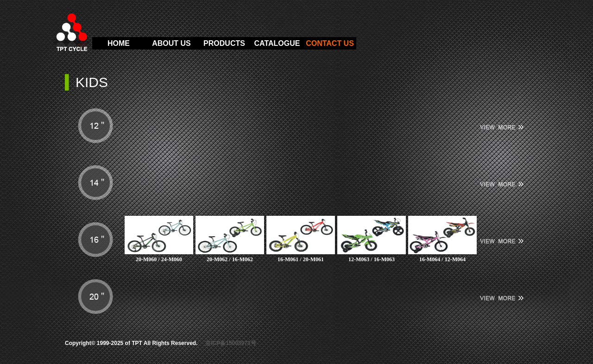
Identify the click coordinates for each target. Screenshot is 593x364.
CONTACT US (330, 43)
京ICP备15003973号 (230, 343)
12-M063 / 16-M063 (372, 259)
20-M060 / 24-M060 (159, 259)
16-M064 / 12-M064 (442, 259)
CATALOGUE (277, 43)
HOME (119, 43)
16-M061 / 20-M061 (301, 259)
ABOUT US (171, 43)
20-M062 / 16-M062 (230, 259)
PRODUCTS (224, 43)
